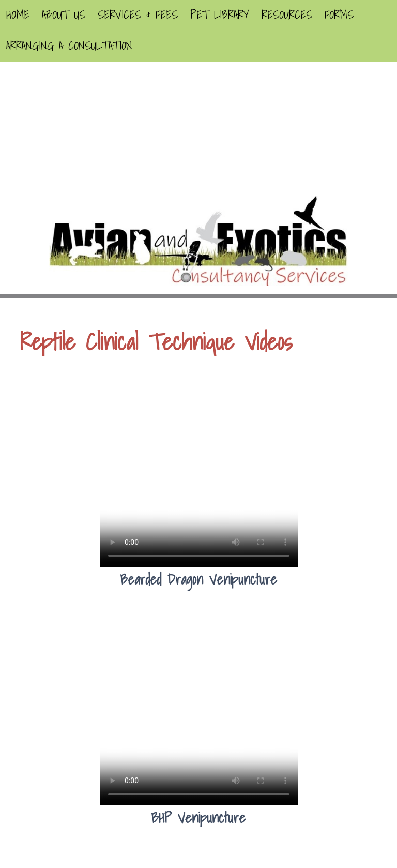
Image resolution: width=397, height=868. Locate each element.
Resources (287, 14)
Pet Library (220, 14)
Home (18, 14)
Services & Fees (138, 14)
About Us (64, 14)
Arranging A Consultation (69, 45)
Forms (339, 14)
